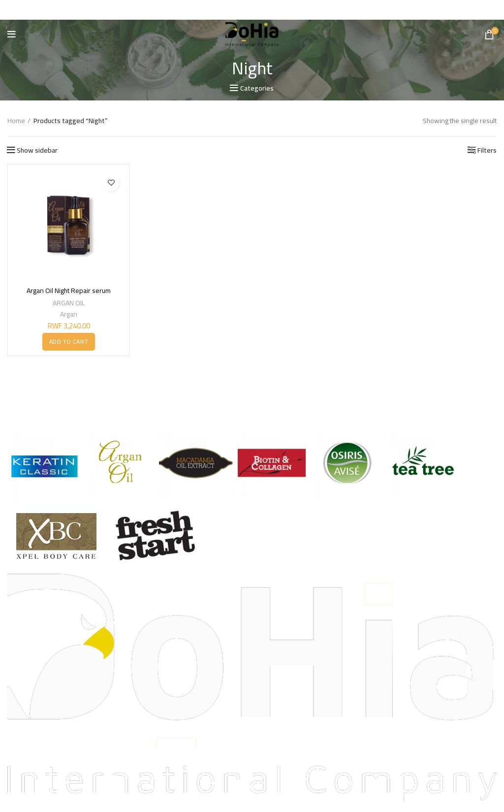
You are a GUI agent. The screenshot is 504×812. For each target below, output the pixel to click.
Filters (487, 150)
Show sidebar (37, 150)
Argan (69, 314)
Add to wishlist (111, 182)
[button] (69, 342)
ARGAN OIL (69, 302)
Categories (257, 88)
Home (16, 121)
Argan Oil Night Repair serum (69, 291)
